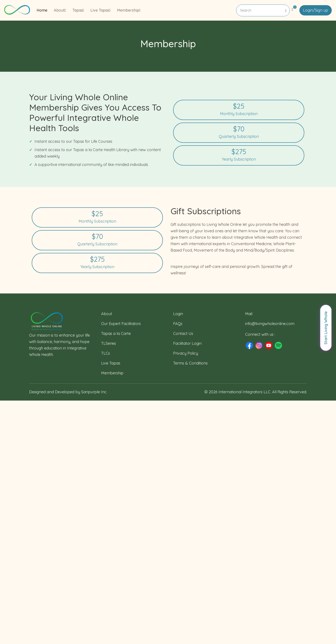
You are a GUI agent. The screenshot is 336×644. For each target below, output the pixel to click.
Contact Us (183, 333)
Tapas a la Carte (116, 333)
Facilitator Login (187, 343)
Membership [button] (129, 10)
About (107, 314)
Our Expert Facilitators (121, 324)
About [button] (60, 10)
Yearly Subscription (239, 155)
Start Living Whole (326, 328)
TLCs (106, 353)
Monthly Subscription (239, 109)
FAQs (178, 324)
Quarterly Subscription (239, 132)
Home (42, 10)
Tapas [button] (78, 10)
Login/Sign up (316, 10)
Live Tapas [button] (100, 10)
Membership (112, 373)
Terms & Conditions (190, 363)
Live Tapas (111, 363)
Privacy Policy (186, 353)
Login (178, 314)
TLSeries (109, 343)
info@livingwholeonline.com (270, 324)
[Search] (263, 10)
